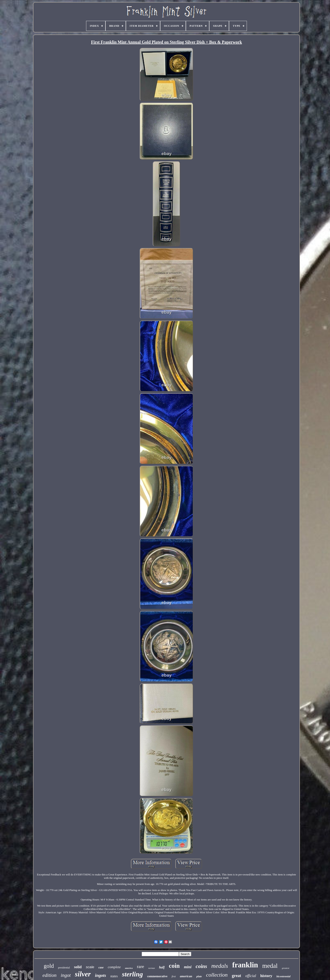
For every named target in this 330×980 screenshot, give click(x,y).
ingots (100, 975)
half (162, 967)
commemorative (157, 976)
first (174, 976)
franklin (245, 965)
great (237, 976)
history (266, 976)
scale (90, 967)
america (129, 968)
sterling (132, 974)
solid (78, 967)
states (114, 976)
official (251, 976)
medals (220, 966)
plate (199, 976)
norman (152, 968)
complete (114, 967)
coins (201, 966)
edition (50, 975)
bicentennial (283, 976)
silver (83, 974)
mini (188, 967)
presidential (64, 968)
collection (217, 975)
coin (174, 966)
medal (270, 966)
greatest (285, 968)
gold (49, 966)
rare (140, 966)
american (186, 976)
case (101, 967)
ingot (66, 975)
